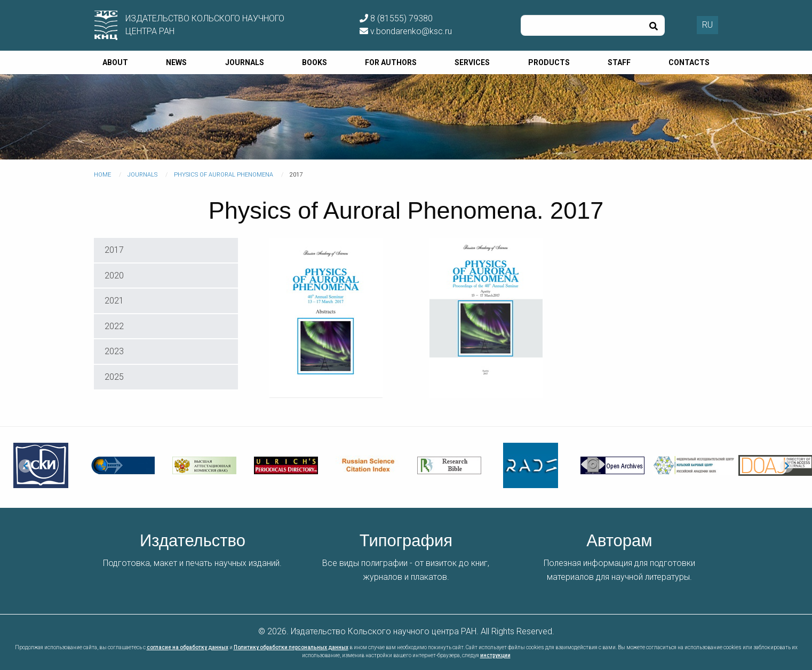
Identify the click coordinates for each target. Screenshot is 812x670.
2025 (114, 377)
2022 (114, 326)
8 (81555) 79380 (396, 18)
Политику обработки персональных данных (291, 647)
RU (707, 25)
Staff (619, 62)
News (176, 62)
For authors (391, 62)
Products (549, 62)
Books (315, 62)
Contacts (689, 62)
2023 (114, 351)
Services (472, 62)
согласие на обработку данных (188, 647)
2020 (114, 276)
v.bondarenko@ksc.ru (406, 31)
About (115, 62)
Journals (245, 62)
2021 (114, 301)
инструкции (495, 655)
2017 (114, 250)
